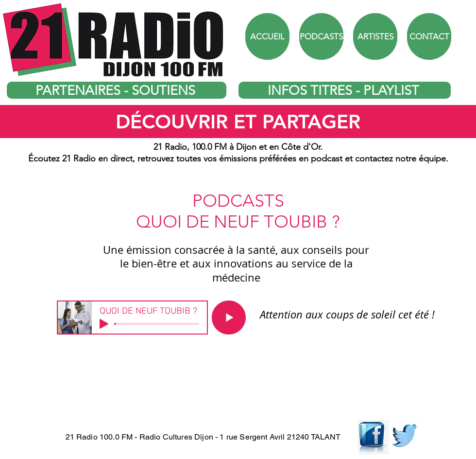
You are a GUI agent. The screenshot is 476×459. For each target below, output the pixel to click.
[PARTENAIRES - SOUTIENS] (117, 90)
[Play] (104, 324)
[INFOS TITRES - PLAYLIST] (345, 90)
